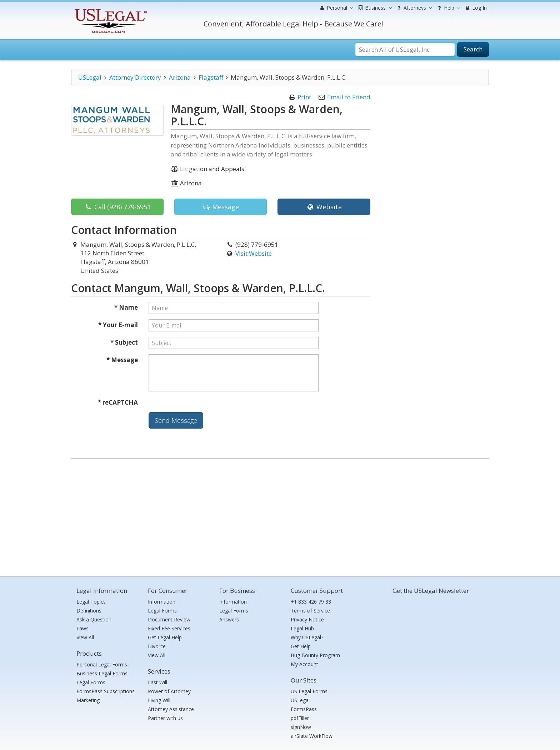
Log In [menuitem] (476, 8)
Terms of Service (310, 611)
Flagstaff (211, 77)
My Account (304, 664)
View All (85, 637)
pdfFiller (300, 718)
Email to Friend (349, 97)
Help (448, 8)
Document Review (169, 619)
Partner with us (165, 718)
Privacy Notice (307, 619)
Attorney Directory (135, 77)
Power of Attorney (169, 691)
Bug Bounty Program (315, 655)
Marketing (88, 700)
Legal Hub (302, 628)
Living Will (159, 700)
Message (221, 207)
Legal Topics (91, 602)
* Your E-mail (118, 325)
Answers (229, 619)
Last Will (157, 682)
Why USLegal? (307, 637)
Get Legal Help (165, 637)
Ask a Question (94, 619)
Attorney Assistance (171, 709)
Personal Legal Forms (102, 664)
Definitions (89, 611)
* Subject (124, 342)
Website (324, 207)
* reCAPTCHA (118, 402)
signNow (301, 727)
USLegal (90, 77)
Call (117, 207)
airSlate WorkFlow (312, 736)
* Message (122, 360)
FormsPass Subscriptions (106, 691)
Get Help (301, 646)
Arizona (180, 77)
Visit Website (254, 253)
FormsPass (304, 709)
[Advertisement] (280, 516)
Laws (82, 628)
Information (162, 602)
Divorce (157, 646)
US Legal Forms (309, 691)
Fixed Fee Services (169, 628)
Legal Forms (91, 682)
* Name (126, 307)
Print (304, 97)
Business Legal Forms (102, 673)
